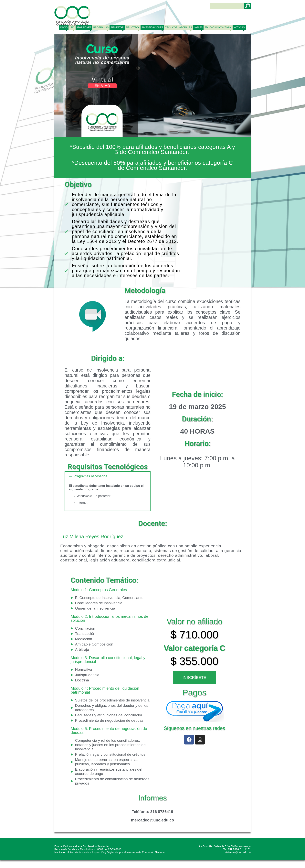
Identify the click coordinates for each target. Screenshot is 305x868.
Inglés (198, 27)
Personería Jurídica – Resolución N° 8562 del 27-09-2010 (88, 849)
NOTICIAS (239, 27)
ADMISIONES (84, 27)
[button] (108, 476)
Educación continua (218, 27)
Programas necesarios (90, 476)
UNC (72, 27)
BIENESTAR (117, 27)
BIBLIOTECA (133, 27)
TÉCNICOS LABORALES (179, 27)
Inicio (64, 27)
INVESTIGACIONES (152, 27)
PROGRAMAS (101, 27)
